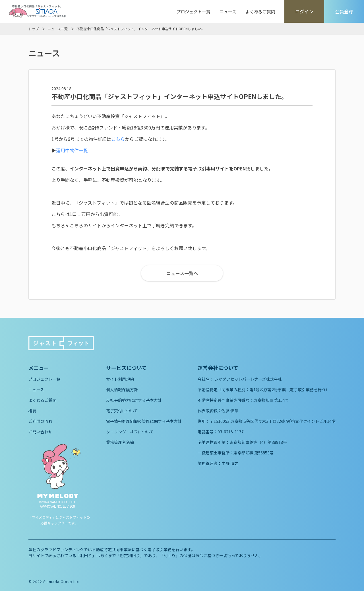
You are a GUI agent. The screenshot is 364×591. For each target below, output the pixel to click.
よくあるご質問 (260, 12)
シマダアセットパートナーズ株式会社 (248, 379)
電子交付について (122, 411)
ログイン (304, 11)
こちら (118, 139)
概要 (32, 411)
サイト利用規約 (120, 379)
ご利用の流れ (40, 421)
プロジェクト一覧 (193, 12)
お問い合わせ (40, 432)
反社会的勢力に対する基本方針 (134, 400)
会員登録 (344, 11)
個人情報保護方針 (122, 390)
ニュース (228, 12)
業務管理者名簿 (120, 442)
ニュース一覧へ (182, 273)
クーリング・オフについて (130, 432)
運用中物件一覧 (72, 150)
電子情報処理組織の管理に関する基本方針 (144, 421)
